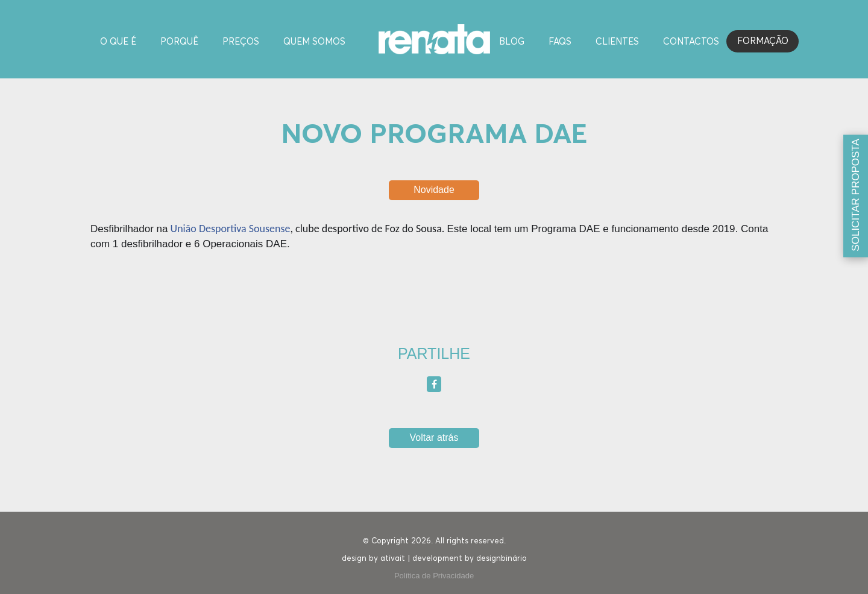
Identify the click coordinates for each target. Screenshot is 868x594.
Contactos (691, 42)
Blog (512, 42)
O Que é (118, 42)
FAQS (560, 42)
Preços (241, 42)
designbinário (502, 559)
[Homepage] (434, 38)
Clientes (617, 42)
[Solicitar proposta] (856, 196)
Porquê (179, 42)
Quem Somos (314, 42)
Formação (763, 41)
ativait (393, 559)
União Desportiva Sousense (231, 229)
